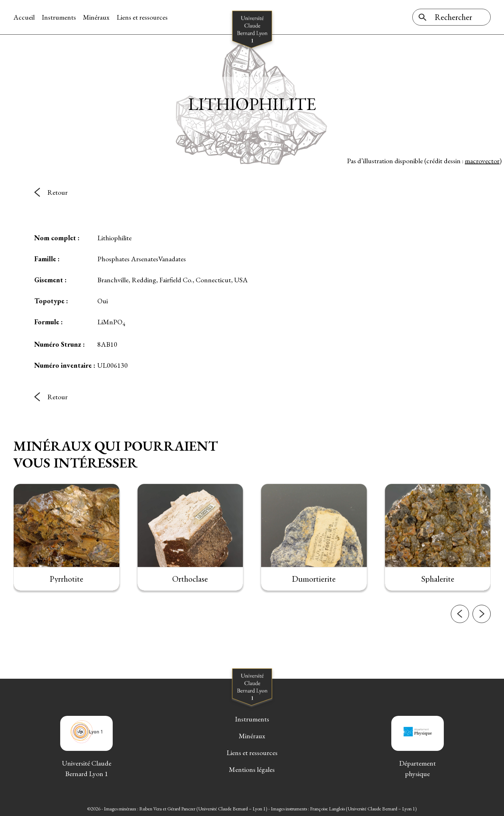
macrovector (482, 161)
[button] (460, 631)
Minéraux (96, 17)
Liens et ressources (142, 17)
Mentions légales (252, 769)
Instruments (59, 17)
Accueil (24, 17)
